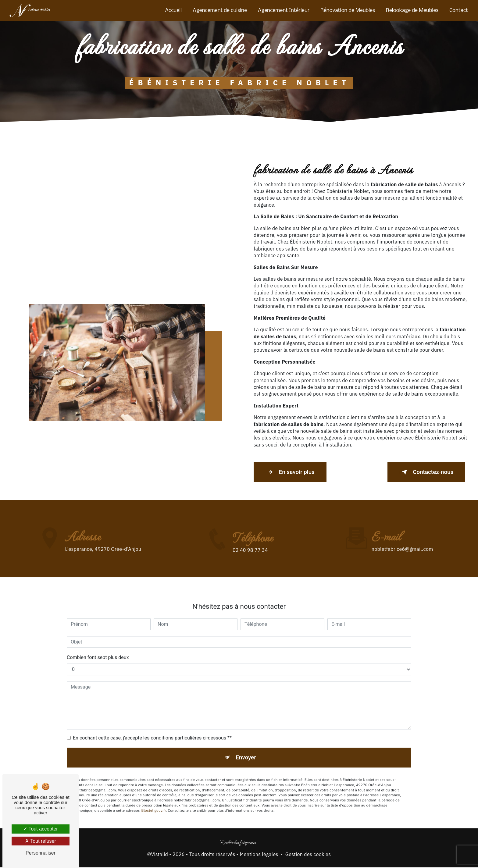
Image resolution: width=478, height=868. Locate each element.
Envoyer (246, 749)
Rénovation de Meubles (347, 11)
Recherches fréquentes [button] (238, 842)
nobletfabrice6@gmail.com (402, 541)
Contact (458, 11)
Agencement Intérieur (283, 11)
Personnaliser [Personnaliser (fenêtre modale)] (41, 853)
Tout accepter (40, 829)
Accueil (173, 11)
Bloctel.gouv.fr (153, 802)
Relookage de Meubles (412, 11)
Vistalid (159, 855)
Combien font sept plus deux (98, 649)
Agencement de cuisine (219, 11)
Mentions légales (259, 855)
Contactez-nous (425, 472)
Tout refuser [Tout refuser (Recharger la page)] (41, 841)
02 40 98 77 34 (250, 559)
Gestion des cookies (308, 855)
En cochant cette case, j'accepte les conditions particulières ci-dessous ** (152, 729)
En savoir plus (291, 472)
